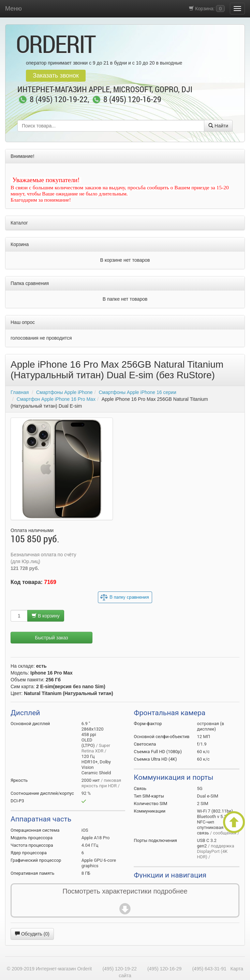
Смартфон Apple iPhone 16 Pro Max (56, 399)
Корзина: (207, 9)
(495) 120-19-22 (119, 969)
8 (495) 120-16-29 (132, 100)
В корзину (46, 616)
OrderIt (56, 44)
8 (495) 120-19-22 (59, 100)
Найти (218, 126)
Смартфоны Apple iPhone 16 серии (137, 392)
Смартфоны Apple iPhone (64, 392)
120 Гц (88, 756)
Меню (13, 9)
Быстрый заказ (52, 638)
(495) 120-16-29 (164, 969)
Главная (20, 392)
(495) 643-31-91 (209, 969)
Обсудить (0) (32, 934)
